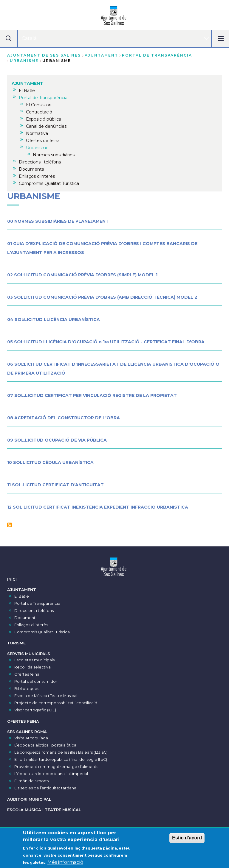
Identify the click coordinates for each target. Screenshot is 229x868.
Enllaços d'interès (31, 625)
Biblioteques (27, 689)
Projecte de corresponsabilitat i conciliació (56, 703)
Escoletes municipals (34, 660)
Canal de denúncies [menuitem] (46, 126)
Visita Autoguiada (31, 738)
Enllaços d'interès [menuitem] (37, 176)
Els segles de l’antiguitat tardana (45, 788)
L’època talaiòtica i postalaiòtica (45, 745)
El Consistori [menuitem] (39, 105)
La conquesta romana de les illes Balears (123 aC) (61, 752)
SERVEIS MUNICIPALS (29, 654)
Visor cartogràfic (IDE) (35, 710)
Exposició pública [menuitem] (44, 119)
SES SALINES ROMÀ (27, 732)
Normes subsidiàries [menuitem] (54, 155)
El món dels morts (31, 781)
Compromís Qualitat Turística (42, 632)
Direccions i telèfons (34, 611)
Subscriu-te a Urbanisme (10, 525)
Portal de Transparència (157, 55)
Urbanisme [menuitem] (37, 148)
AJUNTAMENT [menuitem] (27, 83)
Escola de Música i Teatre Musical (46, 696)
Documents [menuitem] (31, 169)
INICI (12, 579)
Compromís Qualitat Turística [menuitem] (49, 183)
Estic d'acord (187, 841)
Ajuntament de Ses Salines (44, 55)
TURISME (16, 643)
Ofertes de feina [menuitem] (43, 141)
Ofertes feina (27, 674)
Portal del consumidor (36, 681)
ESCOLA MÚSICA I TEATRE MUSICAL (44, 810)
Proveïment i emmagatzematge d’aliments (56, 767)
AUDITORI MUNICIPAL (29, 799)
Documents (26, 618)
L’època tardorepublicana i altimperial (51, 774)
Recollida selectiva (33, 667)
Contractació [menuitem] (39, 112)
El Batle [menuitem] (27, 91)
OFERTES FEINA (23, 721)
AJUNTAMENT (101, 55)
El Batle (22, 596)
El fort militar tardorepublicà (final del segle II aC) (61, 759)
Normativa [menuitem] (37, 133)
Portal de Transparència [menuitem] (43, 98)
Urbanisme (24, 61)
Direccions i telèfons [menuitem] (40, 162)
